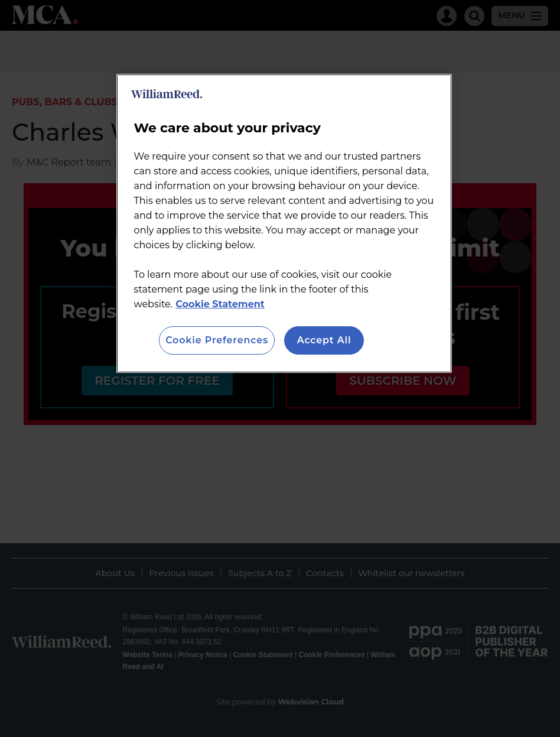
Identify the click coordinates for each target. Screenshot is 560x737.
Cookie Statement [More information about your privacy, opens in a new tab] (220, 304)
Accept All (324, 340)
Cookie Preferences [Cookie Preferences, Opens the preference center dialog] (217, 340)
